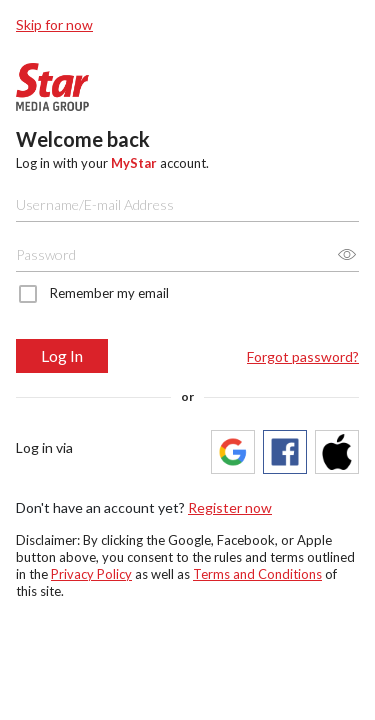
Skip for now (54, 24)
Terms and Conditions (257, 574)
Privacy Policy (91, 574)
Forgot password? (303, 356)
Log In (62, 355)
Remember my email (109, 293)
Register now (230, 507)
